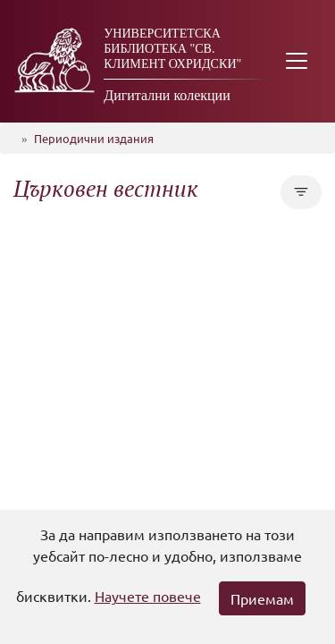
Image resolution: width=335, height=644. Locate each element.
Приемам (262, 598)
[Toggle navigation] (297, 61)
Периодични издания (94, 138)
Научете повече (148, 596)
